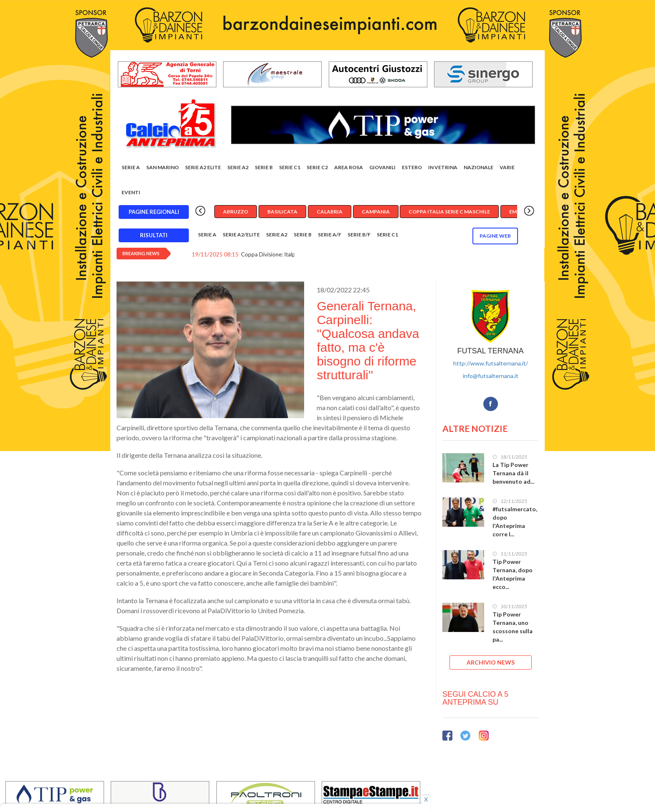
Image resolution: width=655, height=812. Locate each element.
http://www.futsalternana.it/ (491, 363)
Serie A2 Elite (203, 167)
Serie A (131, 167)
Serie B (264, 167)
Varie (507, 167)
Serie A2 (238, 167)
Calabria (330, 212)
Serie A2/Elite (241, 235)
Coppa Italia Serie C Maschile (449, 212)
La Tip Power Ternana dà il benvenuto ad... (513, 473)
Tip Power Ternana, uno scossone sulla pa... (513, 627)
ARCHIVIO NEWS (491, 662)
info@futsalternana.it (491, 376)
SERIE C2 (317, 167)
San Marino (162, 167)
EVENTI (131, 192)
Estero (412, 167)
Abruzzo (236, 212)
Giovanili (382, 167)
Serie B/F (359, 235)
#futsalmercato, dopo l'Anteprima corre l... (515, 521)
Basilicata (282, 212)
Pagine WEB (495, 236)
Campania (376, 212)
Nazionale (479, 167)
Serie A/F (330, 235)
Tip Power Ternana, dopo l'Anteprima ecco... (513, 574)
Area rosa (349, 167)
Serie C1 (290, 167)
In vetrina (443, 167)
